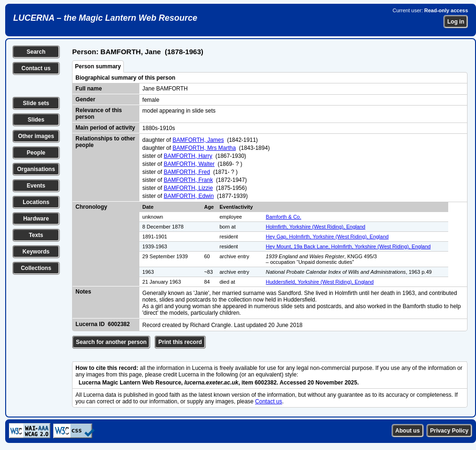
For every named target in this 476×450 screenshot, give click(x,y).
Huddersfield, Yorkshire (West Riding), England (320, 282)
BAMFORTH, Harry (188, 156)
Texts (36, 235)
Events (36, 186)
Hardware (36, 219)
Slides (36, 120)
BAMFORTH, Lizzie (188, 188)
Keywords (36, 252)
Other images (36, 136)
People (36, 153)
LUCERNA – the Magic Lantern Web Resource (105, 18)
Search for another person (111, 342)
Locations (36, 202)
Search (36, 52)
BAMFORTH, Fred (187, 172)
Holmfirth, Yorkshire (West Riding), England (316, 227)
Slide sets (36, 103)
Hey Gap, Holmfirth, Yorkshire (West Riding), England (327, 237)
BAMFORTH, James (198, 140)
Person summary (98, 66)
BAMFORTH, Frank (188, 180)
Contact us (36, 68)
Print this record (180, 342)
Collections (36, 268)
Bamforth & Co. (284, 217)
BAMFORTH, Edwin (189, 196)
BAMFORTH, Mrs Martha (204, 148)
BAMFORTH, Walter (189, 164)
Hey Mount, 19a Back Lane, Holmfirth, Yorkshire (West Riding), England (348, 246)
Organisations (36, 169)
